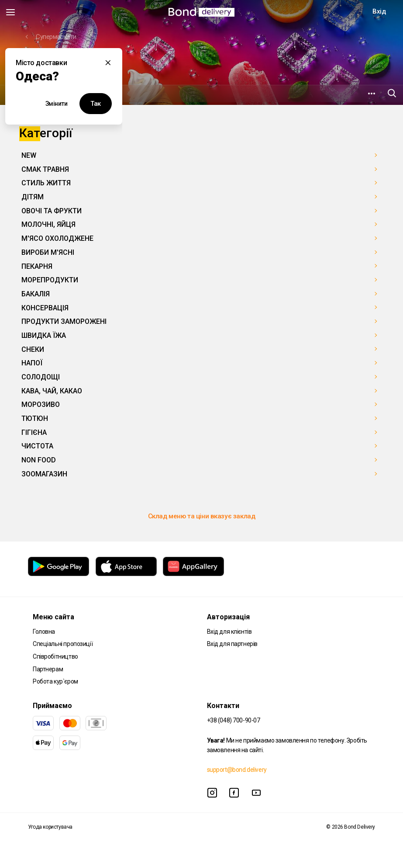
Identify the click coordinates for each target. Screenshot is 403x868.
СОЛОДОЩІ (41, 377)
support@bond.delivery (237, 770)
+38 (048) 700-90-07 (234, 720)
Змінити (57, 104)
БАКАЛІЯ (36, 294)
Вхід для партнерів (232, 644)
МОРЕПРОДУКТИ (50, 280)
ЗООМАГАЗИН (44, 474)
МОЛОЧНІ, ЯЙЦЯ (48, 224)
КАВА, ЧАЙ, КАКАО (52, 391)
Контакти (223, 706)
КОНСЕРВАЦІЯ (45, 308)
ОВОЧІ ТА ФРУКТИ (52, 211)
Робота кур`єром (55, 681)
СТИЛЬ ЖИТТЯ (46, 183)
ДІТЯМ (33, 197)
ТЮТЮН (35, 418)
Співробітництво (55, 656)
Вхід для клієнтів (229, 632)
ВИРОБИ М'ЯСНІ (48, 252)
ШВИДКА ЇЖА (44, 335)
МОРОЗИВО (41, 404)
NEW (29, 155)
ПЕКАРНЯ (37, 266)
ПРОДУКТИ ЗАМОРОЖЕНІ (64, 321)
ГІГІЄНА (34, 432)
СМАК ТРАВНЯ (45, 169)
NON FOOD (39, 460)
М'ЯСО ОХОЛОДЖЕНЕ (57, 238)
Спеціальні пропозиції (63, 644)
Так (96, 104)
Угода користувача (50, 827)
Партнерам (48, 669)
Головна (44, 632)
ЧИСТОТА (37, 446)
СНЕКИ (33, 349)
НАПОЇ (32, 363)
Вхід (379, 11)
